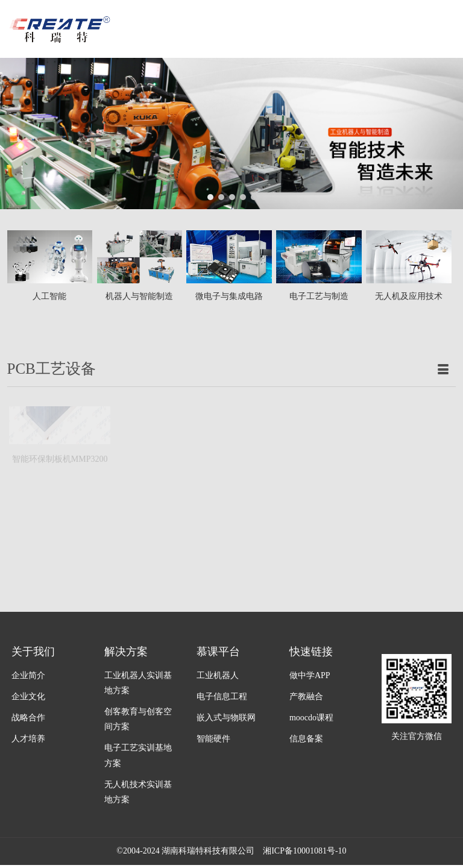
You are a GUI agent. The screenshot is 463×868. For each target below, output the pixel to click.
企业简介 (28, 675)
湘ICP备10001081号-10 (304, 851)
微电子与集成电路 (229, 296)
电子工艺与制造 (319, 296)
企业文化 (28, 697)
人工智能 (49, 296)
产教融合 (306, 697)
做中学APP (310, 675)
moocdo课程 (311, 718)
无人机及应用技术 (409, 296)
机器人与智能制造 (139, 296)
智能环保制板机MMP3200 (60, 436)
